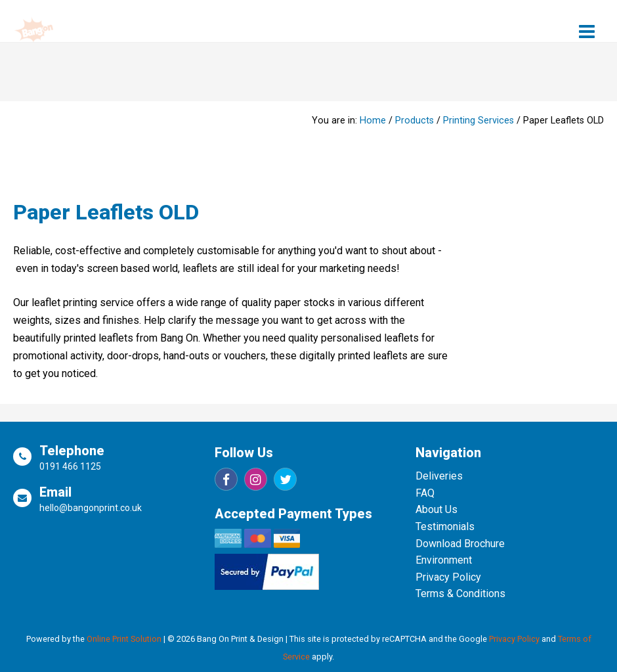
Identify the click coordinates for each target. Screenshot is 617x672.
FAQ (425, 493)
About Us (436, 509)
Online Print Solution (124, 639)
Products (415, 121)
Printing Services (479, 121)
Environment (444, 560)
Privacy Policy (448, 577)
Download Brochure (460, 544)
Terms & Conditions (460, 594)
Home (373, 121)
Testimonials (445, 526)
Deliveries (439, 476)
